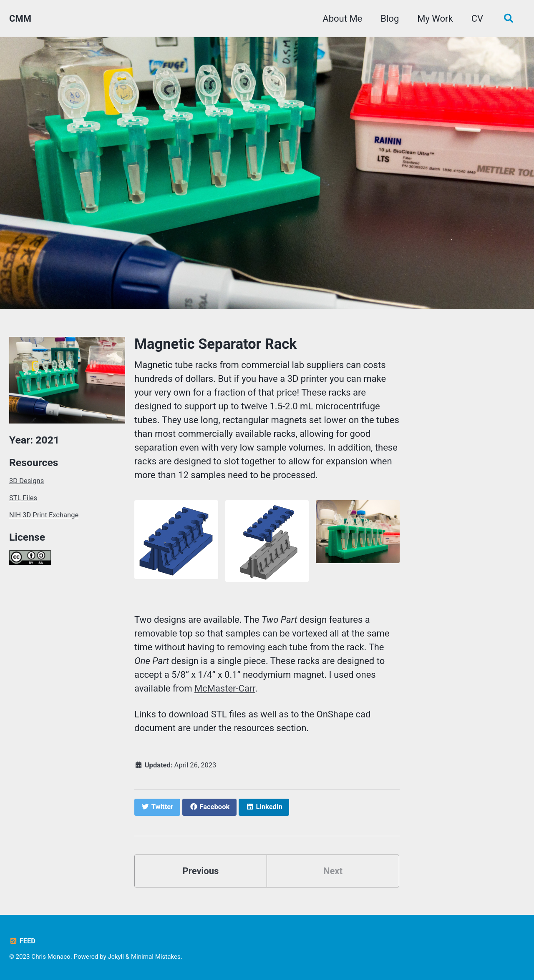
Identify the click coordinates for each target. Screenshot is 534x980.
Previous (201, 871)
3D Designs (26, 481)
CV (477, 19)
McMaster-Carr (225, 688)
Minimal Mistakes (156, 957)
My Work (435, 19)
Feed (22, 941)
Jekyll (116, 957)
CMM (20, 19)
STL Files (23, 498)
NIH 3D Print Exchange (44, 515)
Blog (390, 19)
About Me (342, 19)
